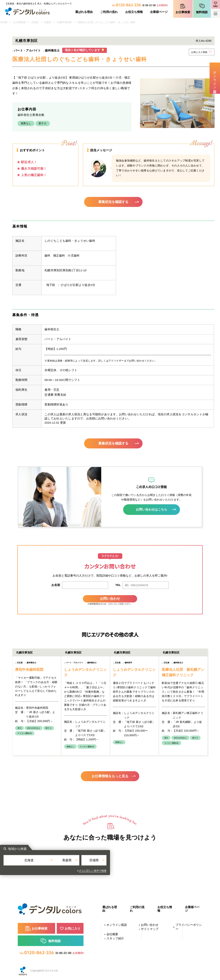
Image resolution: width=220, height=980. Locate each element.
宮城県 (145, 863)
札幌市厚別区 (65, 22)
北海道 (35, 22)
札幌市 (48, 22)
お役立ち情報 (134, 12)
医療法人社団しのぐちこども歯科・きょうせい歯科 (107, 22)
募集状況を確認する (113, 202)
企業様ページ (159, 12)
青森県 (110, 863)
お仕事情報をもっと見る (110, 775)
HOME (4, 22)
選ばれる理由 (84, 12)
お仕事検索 (183, 12)
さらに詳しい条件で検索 (148, 871)
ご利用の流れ (109, 12)
